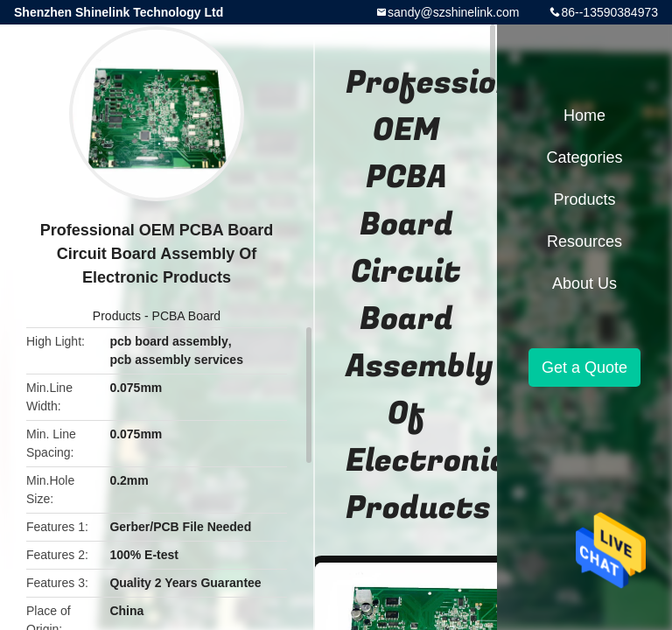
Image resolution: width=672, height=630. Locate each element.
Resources (584, 241)
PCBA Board (187, 316)
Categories (584, 157)
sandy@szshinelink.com (453, 12)
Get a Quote (584, 367)
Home (584, 115)
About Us (584, 283)
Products (117, 316)
